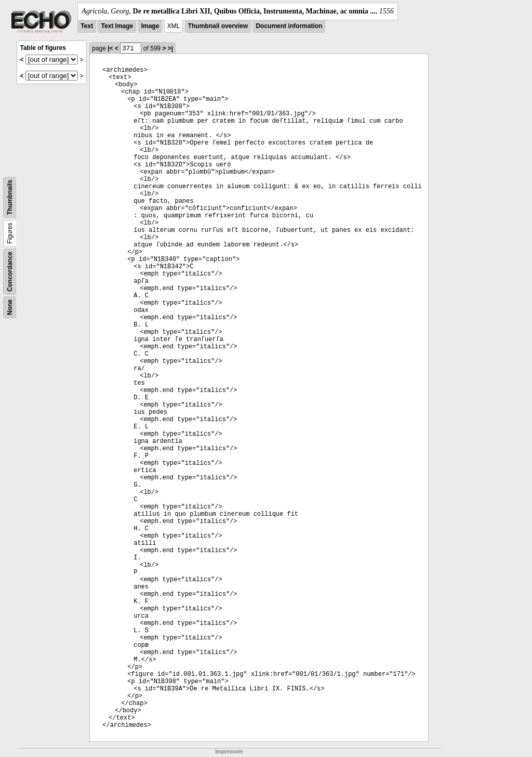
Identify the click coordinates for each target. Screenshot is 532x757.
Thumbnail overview (218, 26)
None (10, 307)
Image (150, 26)
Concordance (10, 272)
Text (87, 26)
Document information (289, 26)
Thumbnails (10, 197)
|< (110, 48)
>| (170, 48)
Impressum (229, 752)
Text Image (117, 26)
